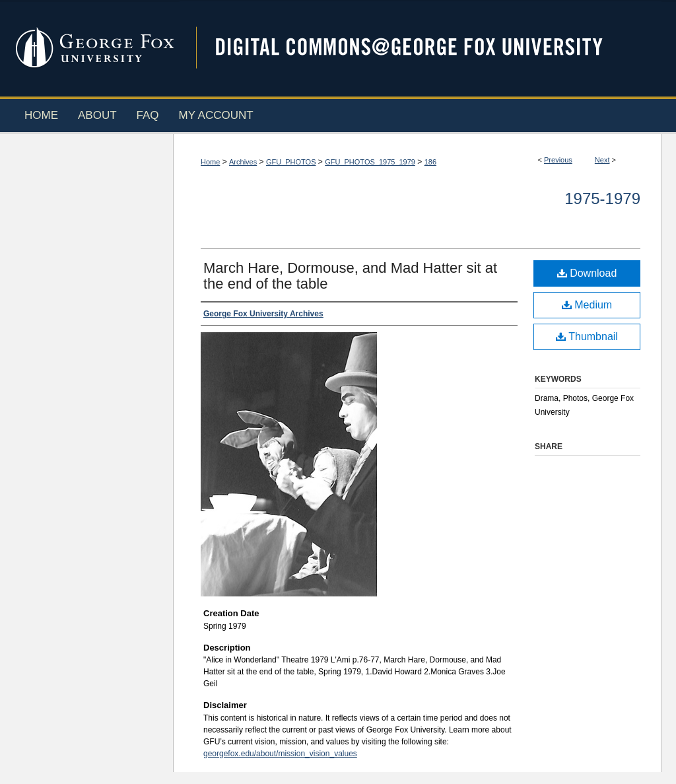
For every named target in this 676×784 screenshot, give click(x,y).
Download (587, 273)
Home (210, 162)
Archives (243, 162)
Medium (587, 305)
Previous (558, 160)
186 (430, 162)
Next (602, 160)
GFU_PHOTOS (291, 162)
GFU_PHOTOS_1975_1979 (370, 162)
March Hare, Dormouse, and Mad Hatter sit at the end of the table (350, 276)
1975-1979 (602, 198)
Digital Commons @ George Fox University (421, 48)
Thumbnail (587, 337)
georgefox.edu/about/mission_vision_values (280, 754)
